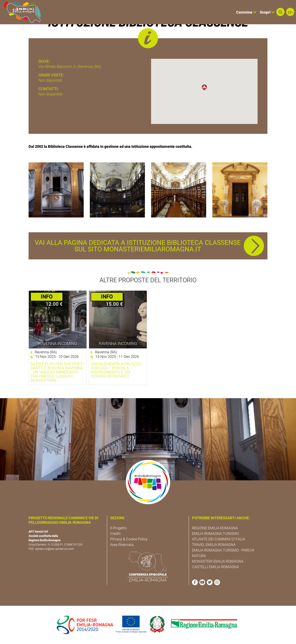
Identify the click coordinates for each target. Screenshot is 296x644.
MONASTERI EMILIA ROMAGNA (218, 561)
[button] (280, 12)
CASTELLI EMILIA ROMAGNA (215, 567)
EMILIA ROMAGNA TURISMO (215, 534)
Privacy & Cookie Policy (129, 539)
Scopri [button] (267, 12)
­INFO (47, 297)
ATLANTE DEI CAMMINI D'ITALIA (219, 539)
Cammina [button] (246, 12)
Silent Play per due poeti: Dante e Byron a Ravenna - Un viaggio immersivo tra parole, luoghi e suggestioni (57, 372)
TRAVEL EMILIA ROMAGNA (214, 545)
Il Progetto (119, 528)
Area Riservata (122, 545)
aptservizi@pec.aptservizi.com (54, 549)
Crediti (115, 534)
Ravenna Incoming (58, 343)
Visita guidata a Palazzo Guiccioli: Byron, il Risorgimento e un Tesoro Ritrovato (116, 370)
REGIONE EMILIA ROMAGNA (215, 528)
